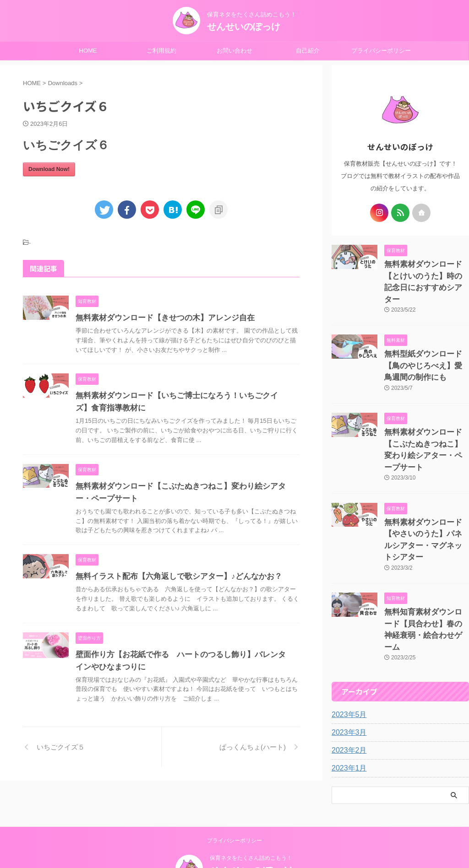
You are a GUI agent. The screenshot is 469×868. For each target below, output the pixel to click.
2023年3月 (347, 665)
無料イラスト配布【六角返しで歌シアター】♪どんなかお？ (173, 576)
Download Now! (49, 169)
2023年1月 (347, 701)
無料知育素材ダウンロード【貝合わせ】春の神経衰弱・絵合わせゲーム (426, 570)
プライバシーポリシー (381, 51)
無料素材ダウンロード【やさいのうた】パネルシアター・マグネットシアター (426, 496)
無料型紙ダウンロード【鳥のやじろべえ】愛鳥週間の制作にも (426, 348)
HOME (88, 51)
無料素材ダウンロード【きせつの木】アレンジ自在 (160, 318)
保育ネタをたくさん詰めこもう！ (251, 821)
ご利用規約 (161, 51)
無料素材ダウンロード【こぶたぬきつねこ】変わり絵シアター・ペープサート (426, 422)
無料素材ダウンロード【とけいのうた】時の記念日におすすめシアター (426, 274)
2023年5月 (347, 647)
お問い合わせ (234, 51)
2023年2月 (347, 683)
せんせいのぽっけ (244, 27)
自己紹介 (308, 51)
